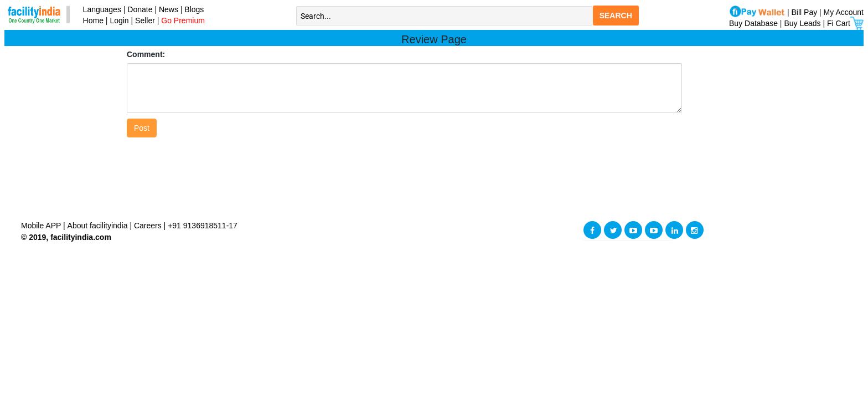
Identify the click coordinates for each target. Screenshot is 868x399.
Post (142, 128)
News (170, 9)
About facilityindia (99, 226)
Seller (145, 21)
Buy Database (753, 23)
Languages (100, 9)
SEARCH (616, 16)
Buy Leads (802, 23)
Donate (140, 9)
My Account (844, 12)
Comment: (146, 54)
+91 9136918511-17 (203, 226)
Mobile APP (42, 226)
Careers (148, 226)
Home (91, 21)
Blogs (194, 9)
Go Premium (183, 21)
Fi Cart (845, 23)
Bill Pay (806, 12)
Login (119, 21)
